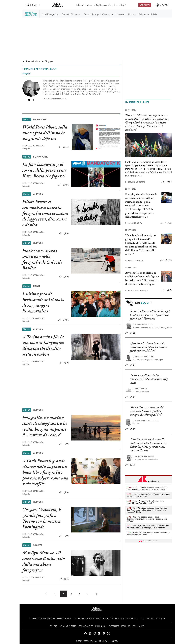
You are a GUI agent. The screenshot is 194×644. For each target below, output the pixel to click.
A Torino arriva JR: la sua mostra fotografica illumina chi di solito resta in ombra (43, 345)
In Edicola (80, 5)
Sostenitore (140, 389)
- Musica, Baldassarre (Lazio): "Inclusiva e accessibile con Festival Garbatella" (145, 502)
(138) (168, 223)
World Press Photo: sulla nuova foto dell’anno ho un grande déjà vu (45, 133)
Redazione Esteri (135, 182)
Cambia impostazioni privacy (87, 618)
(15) (66, 185)
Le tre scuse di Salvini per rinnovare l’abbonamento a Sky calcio (149, 379)
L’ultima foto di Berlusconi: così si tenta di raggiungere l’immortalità (43, 302)
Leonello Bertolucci (33, 146)
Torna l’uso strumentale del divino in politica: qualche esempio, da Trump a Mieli (147, 411)
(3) (169, 290)
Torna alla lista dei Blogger (38, 61)
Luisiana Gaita (133, 223)
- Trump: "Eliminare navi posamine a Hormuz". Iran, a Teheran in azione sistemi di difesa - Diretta (147, 488)
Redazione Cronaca (136, 290)
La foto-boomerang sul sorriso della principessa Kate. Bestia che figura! (44, 170)
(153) (168, 260)
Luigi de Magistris (143, 357)
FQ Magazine (101, 5)
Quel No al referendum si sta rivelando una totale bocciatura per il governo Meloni (149, 347)
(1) (67, 444)
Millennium (90, 5)
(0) (66, 234)
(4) (133, 429)
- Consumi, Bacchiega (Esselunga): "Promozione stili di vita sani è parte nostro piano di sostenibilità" (148, 527)
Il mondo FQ (120, 5)
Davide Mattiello (142, 325)
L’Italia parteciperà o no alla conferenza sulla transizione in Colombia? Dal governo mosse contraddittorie (148, 445)
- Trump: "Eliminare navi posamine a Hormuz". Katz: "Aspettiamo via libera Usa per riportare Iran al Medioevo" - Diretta (147, 510)
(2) (67, 579)
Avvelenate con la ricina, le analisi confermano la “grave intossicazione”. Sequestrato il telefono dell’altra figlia (142, 278)
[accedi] (162, 5)
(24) (66, 147)
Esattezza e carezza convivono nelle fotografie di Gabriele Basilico (42, 259)
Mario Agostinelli (143, 456)
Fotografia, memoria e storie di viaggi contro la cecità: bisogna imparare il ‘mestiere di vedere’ (45, 426)
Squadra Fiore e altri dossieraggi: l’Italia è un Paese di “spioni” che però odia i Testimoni (150, 315)
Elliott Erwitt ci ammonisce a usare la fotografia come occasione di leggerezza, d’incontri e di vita (46, 213)
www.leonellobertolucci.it (54, 99)
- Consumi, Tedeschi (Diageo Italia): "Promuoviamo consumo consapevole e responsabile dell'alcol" (147, 519)
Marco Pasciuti (134, 260)
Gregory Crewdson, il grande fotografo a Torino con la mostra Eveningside (42, 518)
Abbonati (145, 5)
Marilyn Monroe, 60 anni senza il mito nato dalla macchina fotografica (44, 561)
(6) (133, 365)
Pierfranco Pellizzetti (146, 421)
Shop (110, 5)
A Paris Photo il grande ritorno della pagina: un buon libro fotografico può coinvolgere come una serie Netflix (46, 472)
